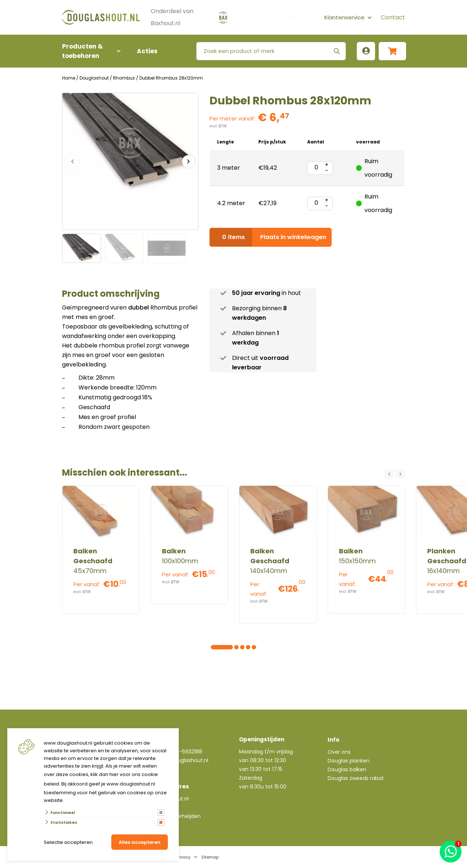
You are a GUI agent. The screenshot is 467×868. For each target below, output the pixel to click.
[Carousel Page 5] (236, 647)
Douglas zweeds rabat (356, 778)
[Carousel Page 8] (254, 647)
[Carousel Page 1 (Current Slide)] (213, 647)
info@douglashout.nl (182, 760)
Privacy (183, 857)
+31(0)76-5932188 (179, 752)
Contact (393, 17)
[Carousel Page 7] (248, 647)
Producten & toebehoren (87, 51)
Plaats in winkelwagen (271, 237)
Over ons (339, 752)
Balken (174, 551)
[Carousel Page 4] (231, 647)
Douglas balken (347, 769)
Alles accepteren (140, 842)
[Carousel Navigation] (395, 474)
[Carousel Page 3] (225, 647)
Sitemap (210, 857)
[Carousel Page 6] (242, 647)
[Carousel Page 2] (219, 647)
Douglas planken (349, 761)
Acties (147, 51)
